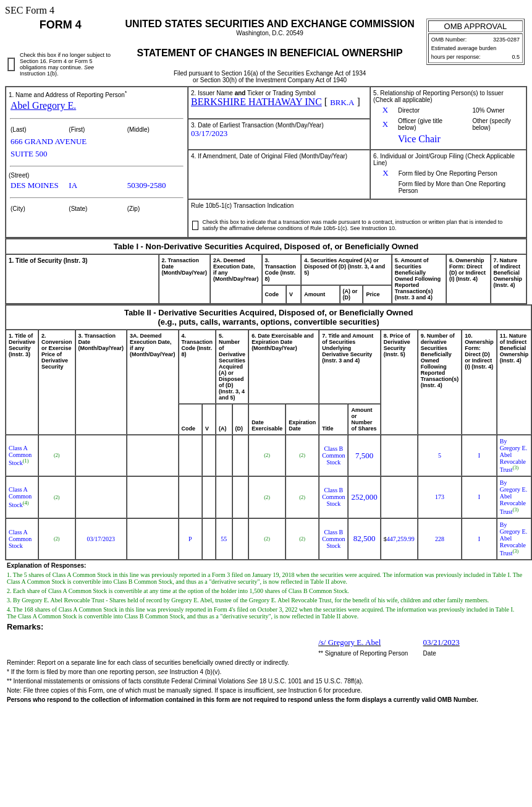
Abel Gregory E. (43, 105)
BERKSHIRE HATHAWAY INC (256, 102)
